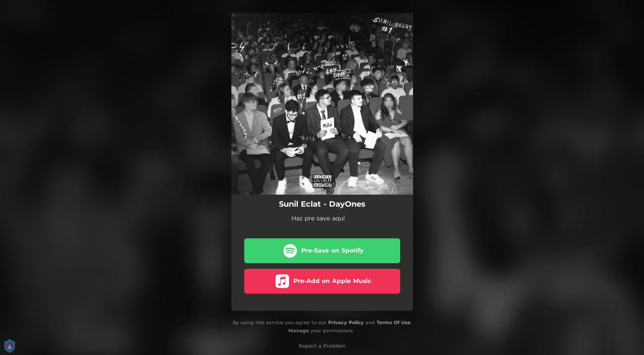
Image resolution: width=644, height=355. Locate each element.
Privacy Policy (346, 322)
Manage (299, 331)
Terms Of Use (394, 322)
